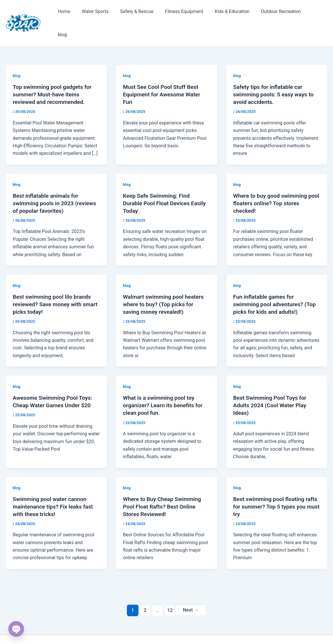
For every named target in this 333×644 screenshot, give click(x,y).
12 (170, 590)
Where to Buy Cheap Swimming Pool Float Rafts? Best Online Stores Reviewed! (163, 487)
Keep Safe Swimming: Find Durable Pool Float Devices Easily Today (166, 184)
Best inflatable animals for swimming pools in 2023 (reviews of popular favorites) (56, 184)
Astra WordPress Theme (211, 629)
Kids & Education (222, 13)
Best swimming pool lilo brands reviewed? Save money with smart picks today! (53, 285)
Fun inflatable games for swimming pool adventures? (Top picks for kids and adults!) (276, 285)
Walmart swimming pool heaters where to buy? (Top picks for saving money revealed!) (165, 285)
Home (63, 13)
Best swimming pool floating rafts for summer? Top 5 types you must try (272, 487)
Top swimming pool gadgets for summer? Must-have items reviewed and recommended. (54, 75)
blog (302, 13)
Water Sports (92, 13)
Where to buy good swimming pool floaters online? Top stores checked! (274, 184)
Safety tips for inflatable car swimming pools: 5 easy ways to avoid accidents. (275, 75)
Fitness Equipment (176, 13)
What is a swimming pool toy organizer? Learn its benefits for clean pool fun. (164, 386)
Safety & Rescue (131, 13)
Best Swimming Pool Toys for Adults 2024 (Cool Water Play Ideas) (271, 386)
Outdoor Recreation (268, 13)
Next (191, 590)
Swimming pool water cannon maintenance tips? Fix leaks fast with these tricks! (54, 487)
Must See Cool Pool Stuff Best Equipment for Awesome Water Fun (163, 75)
